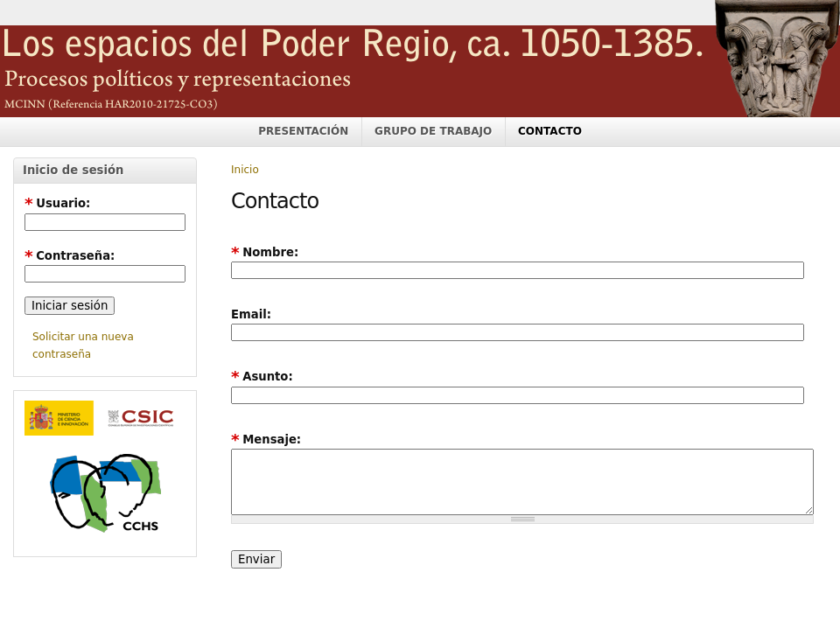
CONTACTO (550, 131)
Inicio (245, 170)
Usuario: (57, 203)
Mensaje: (266, 440)
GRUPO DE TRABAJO (433, 131)
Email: (251, 314)
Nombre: (265, 252)
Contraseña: (70, 256)
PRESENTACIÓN (303, 131)
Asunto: (262, 377)
